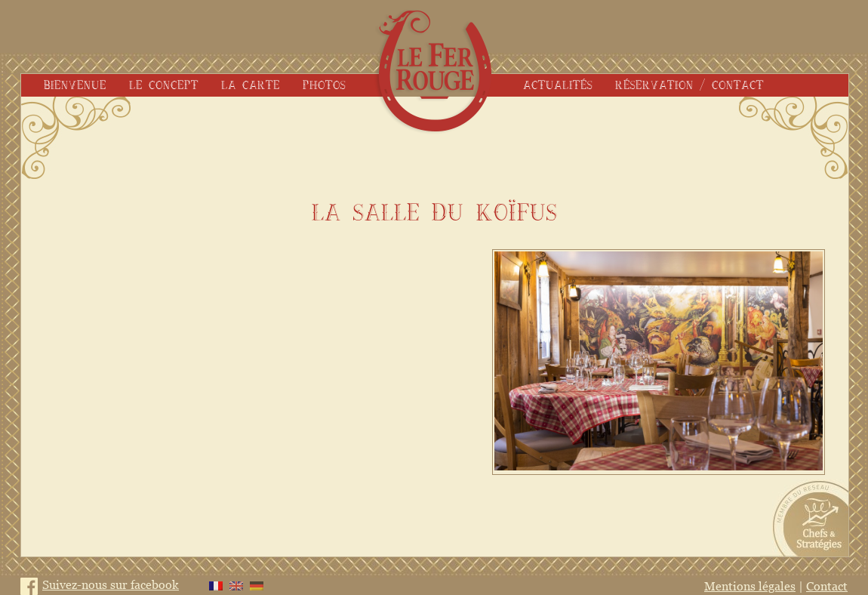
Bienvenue (75, 85)
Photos (324, 85)
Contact (827, 586)
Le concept (164, 85)
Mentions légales (750, 586)
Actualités (558, 85)
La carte (251, 85)
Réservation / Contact (689, 85)
